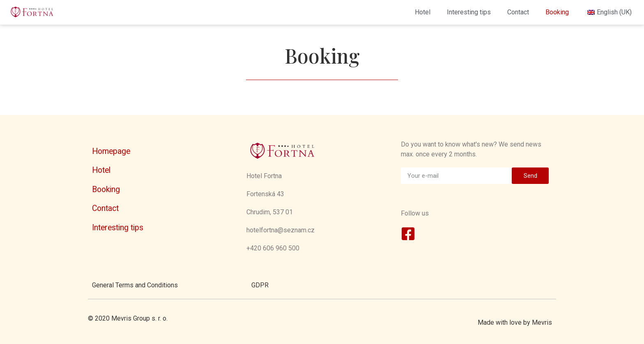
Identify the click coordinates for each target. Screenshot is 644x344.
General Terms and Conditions (135, 285)
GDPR (260, 285)
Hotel (423, 12)
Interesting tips (469, 12)
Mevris (542, 322)
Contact (518, 12)
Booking (557, 12)
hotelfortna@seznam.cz (281, 230)
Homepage (111, 151)
